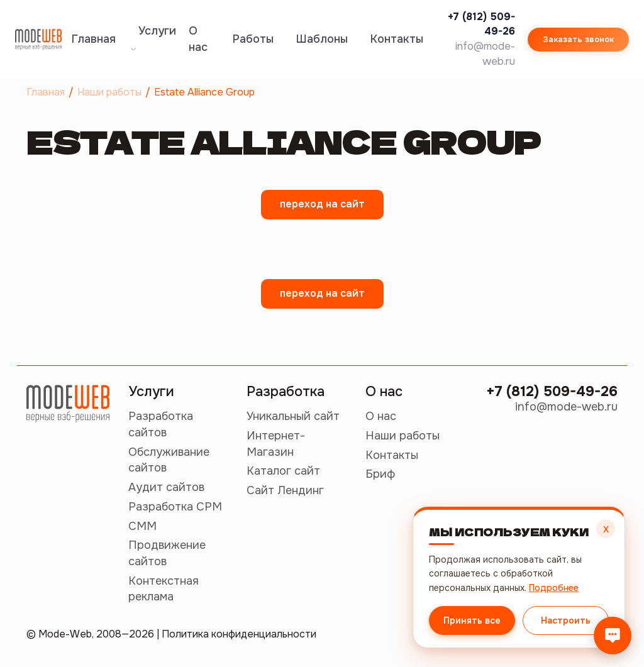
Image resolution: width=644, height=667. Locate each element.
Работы (253, 39)
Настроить (566, 620)
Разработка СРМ (175, 507)
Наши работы (402, 436)
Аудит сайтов (166, 487)
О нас (198, 39)
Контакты (397, 39)
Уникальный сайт (293, 416)
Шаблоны (322, 39)
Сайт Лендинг (285, 490)
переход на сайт (322, 204)
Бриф (380, 474)
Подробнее (552, 588)
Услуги (153, 38)
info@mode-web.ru (566, 407)
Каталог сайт (283, 471)
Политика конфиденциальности (239, 634)
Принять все (471, 620)
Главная (94, 39)
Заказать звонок (578, 39)
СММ (142, 526)
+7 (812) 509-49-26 (552, 392)
